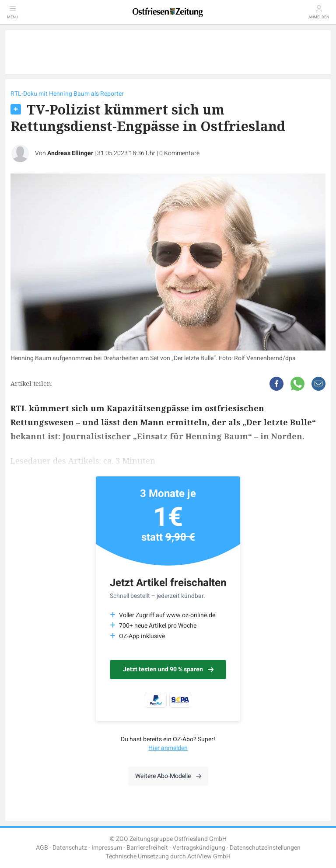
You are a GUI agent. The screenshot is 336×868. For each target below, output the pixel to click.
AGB (42, 848)
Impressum (107, 848)
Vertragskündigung (199, 848)
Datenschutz (70, 848)
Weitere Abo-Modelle (168, 776)
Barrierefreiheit (147, 848)
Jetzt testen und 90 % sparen (168, 669)
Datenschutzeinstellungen (265, 848)
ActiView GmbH (209, 856)
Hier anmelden (168, 748)
